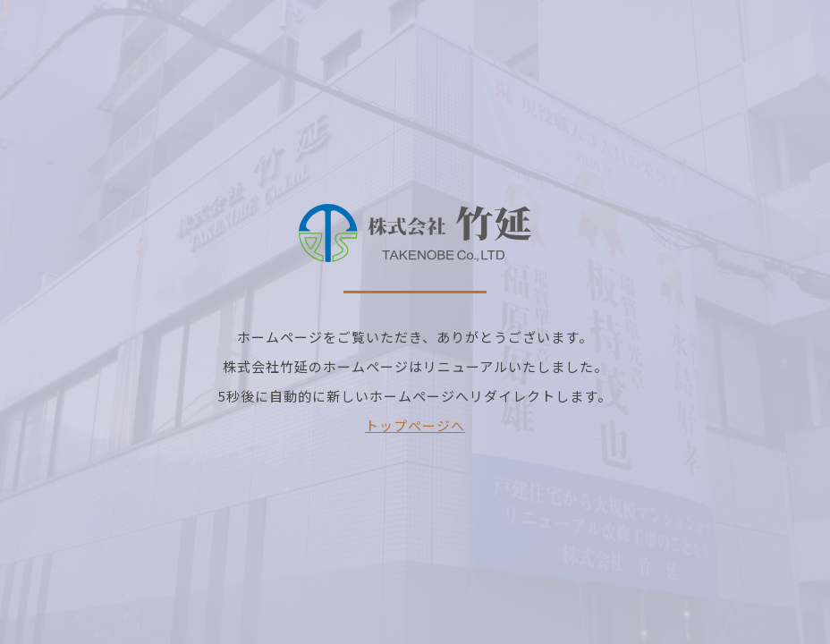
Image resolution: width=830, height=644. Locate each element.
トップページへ (415, 425)
